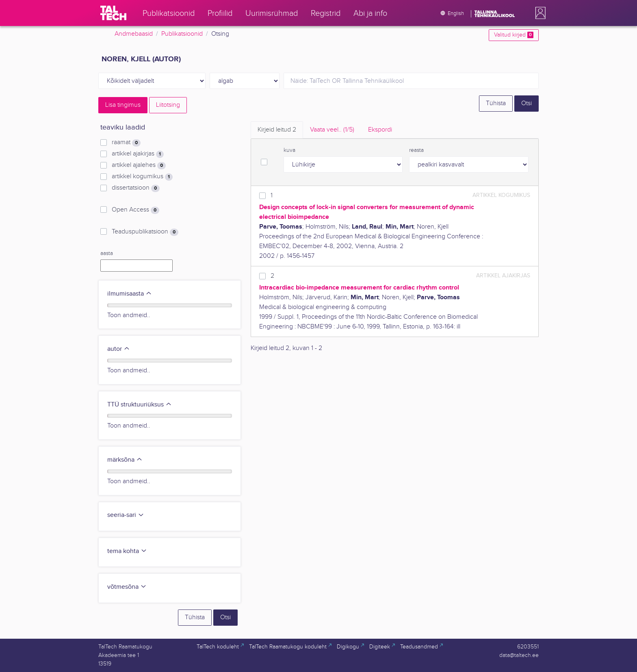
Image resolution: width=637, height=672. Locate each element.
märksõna (125, 460)
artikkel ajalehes (139, 165)
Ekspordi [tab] (380, 130)
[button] (539, 13)
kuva (289, 150)
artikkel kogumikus (142, 177)
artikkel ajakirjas (138, 154)
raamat (126, 143)
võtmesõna (127, 587)
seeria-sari (126, 515)
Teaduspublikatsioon (145, 232)
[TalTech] (113, 13)
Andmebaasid (134, 34)
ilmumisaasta (130, 294)
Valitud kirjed (514, 35)
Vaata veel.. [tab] (332, 130)
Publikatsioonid (182, 34)
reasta (416, 150)
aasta (107, 253)
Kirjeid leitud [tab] (277, 130)
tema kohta (127, 551)
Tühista (496, 103)
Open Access (135, 210)
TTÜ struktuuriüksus (140, 405)
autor (119, 349)
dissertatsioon (136, 188)
